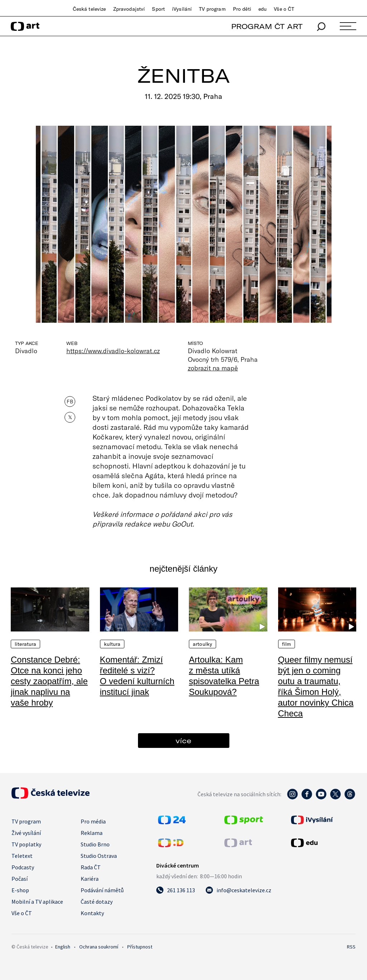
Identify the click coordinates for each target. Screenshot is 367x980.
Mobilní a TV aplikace (37, 902)
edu (263, 9)
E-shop (20, 890)
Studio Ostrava (99, 856)
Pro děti (242, 9)
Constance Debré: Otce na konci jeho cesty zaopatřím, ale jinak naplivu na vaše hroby (49, 681)
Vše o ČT (284, 9)
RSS (351, 947)
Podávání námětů (102, 890)
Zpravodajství (129, 9)
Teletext (22, 856)
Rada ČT (91, 867)
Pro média (93, 821)
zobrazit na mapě (213, 368)
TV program (212, 9)
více (183, 741)
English (63, 947)
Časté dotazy (97, 902)
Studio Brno (95, 844)
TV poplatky (26, 844)
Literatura (25, 644)
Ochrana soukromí (99, 947)
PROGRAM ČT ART (267, 26)
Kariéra (90, 879)
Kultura (112, 644)
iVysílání (182, 9)
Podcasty (23, 867)
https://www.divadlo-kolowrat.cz (113, 351)
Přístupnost (140, 947)
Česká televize (89, 9)
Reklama (92, 833)
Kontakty (92, 913)
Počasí (20, 879)
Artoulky (202, 644)
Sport (158, 9)
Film (287, 644)
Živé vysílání (26, 833)
